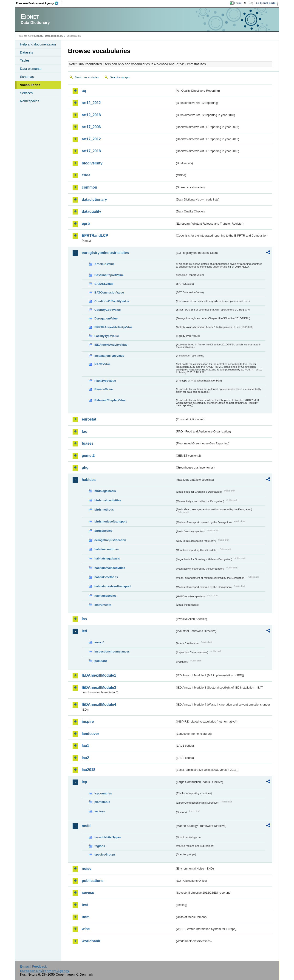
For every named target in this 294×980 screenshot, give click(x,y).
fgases (88, 443)
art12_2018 (91, 115)
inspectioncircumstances (112, 651)
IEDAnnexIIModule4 (99, 705)
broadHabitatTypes (108, 837)
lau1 (85, 746)
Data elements (31, 69)
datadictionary (94, 199)
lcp (84, 782)
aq (84, 91)
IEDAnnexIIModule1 (99, 675)
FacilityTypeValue (107, 336)
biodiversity (92, 163)
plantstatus (102, 802)
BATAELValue (104, 284)
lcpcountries (103, 793)
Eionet (38, 36)
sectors (100, 811)
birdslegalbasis (105, 491)
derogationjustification (110, 540)
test (85, 905)
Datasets (27, 52)
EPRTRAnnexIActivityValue (113, 327)
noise (87, 868)
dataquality (91, 211)
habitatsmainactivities (110, 568)
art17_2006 (91, 127)
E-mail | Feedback (33, 966)
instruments (103, 605)
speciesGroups (105, 854)
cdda (86, 175)
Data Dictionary (54, 36)
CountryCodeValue (107, 310)
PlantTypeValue (105, 381)
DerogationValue (106, 318)
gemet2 (88, 456)
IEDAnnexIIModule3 (99, 688)
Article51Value (105, 264)
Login (237, 3)
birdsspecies (103, 531)
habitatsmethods (106, 577)
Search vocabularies (87, 77)
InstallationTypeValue (109, 356)
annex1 (99, 642)
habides (89, 480)
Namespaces (30, 101)
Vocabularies (30, 85)
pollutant (101, 661)
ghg (85, 467)
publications (93, 881)
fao (85, 431)
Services (26, 93)
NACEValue (102, 364)
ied (84, 631)
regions (100, 846)
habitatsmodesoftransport (113, 586)
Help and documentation (38, 44)
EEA (39, 3)
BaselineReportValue (109, 275)
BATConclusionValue (109, 292)
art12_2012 (91, 103)
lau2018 (89, 770)
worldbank (91, 941)
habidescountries (107, 549)
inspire (88, 722)
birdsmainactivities (108, 500)
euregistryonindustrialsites (105, 253)
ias (84, 619)
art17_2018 (91, 151)
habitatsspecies (105, 596)
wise (86, 929)
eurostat (89, 419)
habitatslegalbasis (107, 558)
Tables (25, 60)
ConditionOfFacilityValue (112, 301)
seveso (88, 893)
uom (86, 917)
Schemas (27, 77)
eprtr (86, 224)
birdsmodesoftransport (111, 521)
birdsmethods (104, 510)
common (89, 187)
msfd (86, 826)
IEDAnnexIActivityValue (111, 345)
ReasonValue (104, 389)
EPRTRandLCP (95, 236)
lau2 (85, 758)
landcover (90, 734)
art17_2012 (91, 139)
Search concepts (120, 77)
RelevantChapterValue (110, 400)
